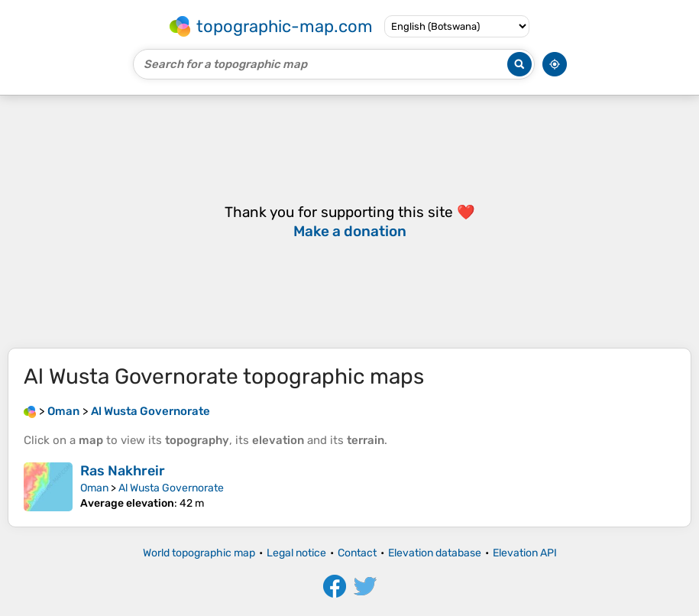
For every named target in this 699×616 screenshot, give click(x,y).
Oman (94, 488)
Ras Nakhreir (123, 471)
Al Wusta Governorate (171, 488)
